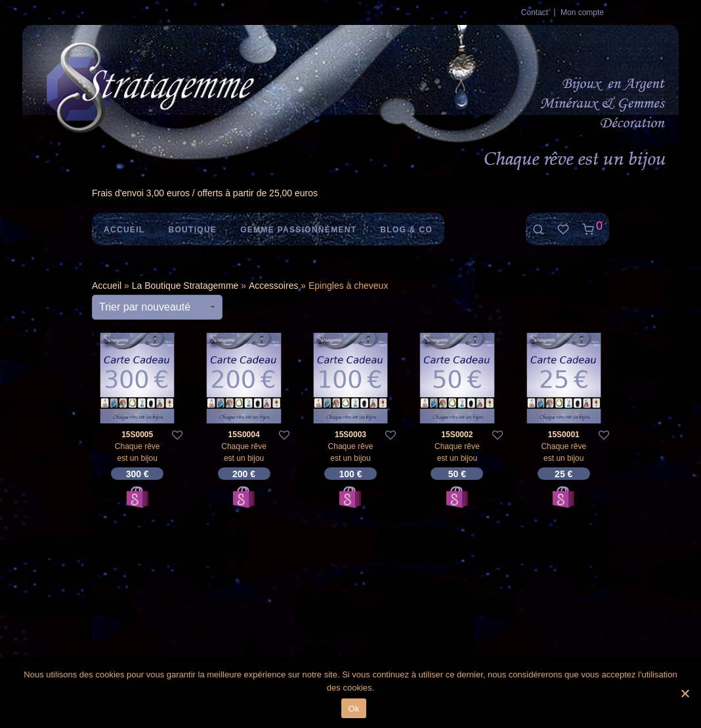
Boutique (192, 230)
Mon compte (582, 12)
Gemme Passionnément (298, 230)
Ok (353, 709)
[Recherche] (538, 229)
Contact (535, 12)
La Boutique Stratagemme (185, 286)
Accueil (124, 230)
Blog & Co (406, 230)
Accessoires (273, 286)
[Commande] (157, 307)
